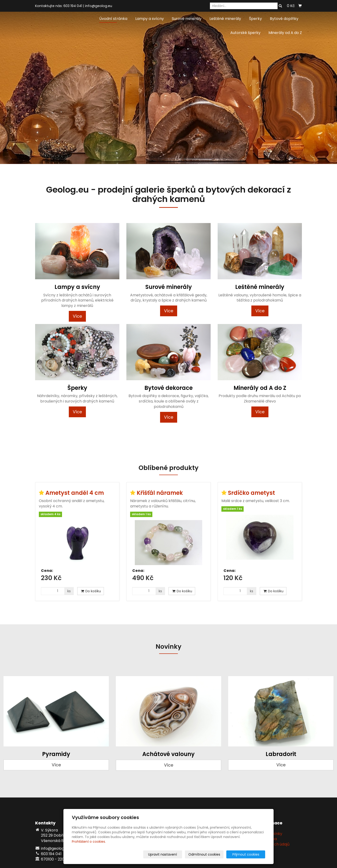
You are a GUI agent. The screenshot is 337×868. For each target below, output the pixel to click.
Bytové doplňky (284, 19)
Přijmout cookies (247, 854)
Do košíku (91, 591)
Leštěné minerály (225, 19)
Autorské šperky (245, 33)
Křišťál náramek (160, 493)
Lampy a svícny (150, 19)
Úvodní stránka (113, 19)
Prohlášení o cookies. (89, 842)
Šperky (255, 19)
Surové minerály (187, 19)
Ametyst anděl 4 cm (75, 493)
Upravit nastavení (170, 854)
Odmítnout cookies (210, 854)
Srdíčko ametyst (251, 493)
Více (77, 316)
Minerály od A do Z (285, 33)
